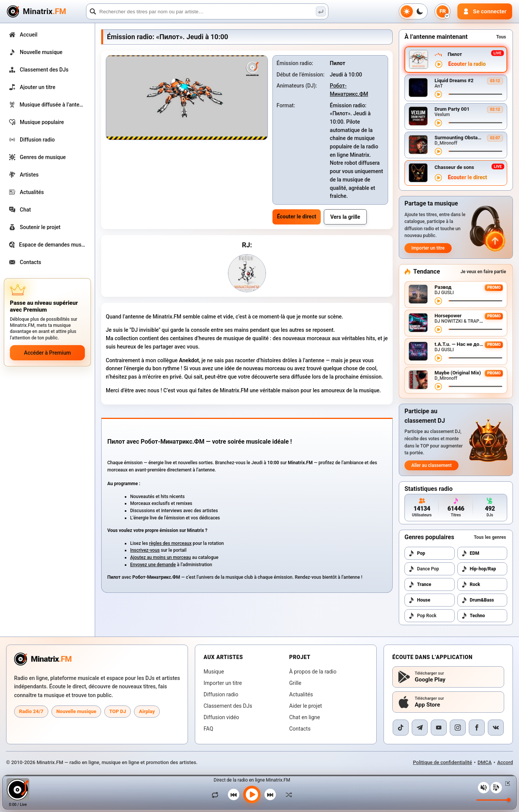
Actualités (301, 694)
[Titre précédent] (234, 794)
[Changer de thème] (413, 11)
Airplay (147, 711)
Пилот (455, 54)
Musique (214, 672)
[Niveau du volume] (494, 800)
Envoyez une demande (153, 565)
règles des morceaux (170, 543)
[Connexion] (485, 11)
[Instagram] (458, 728)
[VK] (496, 728)
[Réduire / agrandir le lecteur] (506, 783)
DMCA (485, 762)
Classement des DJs (228, 706)
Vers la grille (345, 217)
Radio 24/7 (31, 711)
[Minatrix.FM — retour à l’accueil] (45, 12)
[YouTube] (439, 728)
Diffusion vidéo (221, 717)
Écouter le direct (297, 217)
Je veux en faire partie (483, 272)
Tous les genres (490, 537)
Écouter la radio (467, 64)
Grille (295, 683)
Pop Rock (422, 616)
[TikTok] (401, 728)
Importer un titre (428, 248)
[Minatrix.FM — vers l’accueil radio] (43, 659)
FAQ (208, 729)
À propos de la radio (313, 672)
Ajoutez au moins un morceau (161, 557)
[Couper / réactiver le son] (484, 788)
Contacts (300, 729)
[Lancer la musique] (252, 794)
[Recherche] (207, 11)
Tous (501, 37)
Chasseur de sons (454, 167)
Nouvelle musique (76, 711)
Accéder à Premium (47, 353)
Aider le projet (306, 706)
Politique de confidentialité (442, 762)
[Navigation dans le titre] (475, 94)
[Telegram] (420, 728)
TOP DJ (118, 711)
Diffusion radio (221, 694)
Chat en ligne (305, 717)
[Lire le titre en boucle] (217, 794)
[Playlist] (496, 788)
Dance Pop (424, 569)
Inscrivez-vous (145, 550)
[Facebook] (477, 728)
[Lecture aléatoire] (287, 794)
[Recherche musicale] (321, 11)
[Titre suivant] (270, 794)
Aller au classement (431, 465)
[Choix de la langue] (443, 11)
